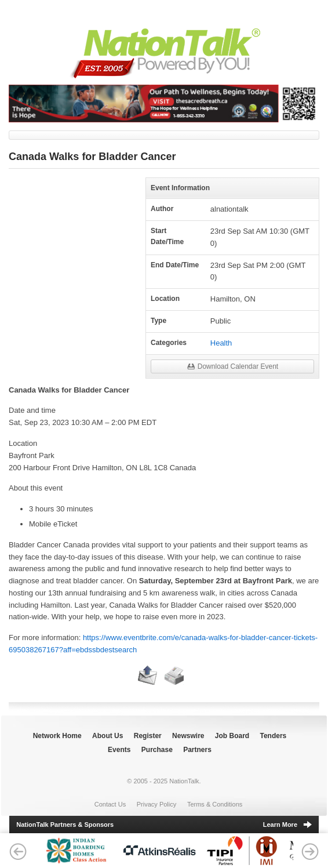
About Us (107, 736)
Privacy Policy (156, 804)
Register (148, 736)
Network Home (57, 736)
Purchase (157, 750)
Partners (197, 750)
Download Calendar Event (232, 365)
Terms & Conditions (215, 804)
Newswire (188, 736)
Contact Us (110, 804)
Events (119, 750)
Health (221, 343)
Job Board (232, 736)
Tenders (274, 736)
